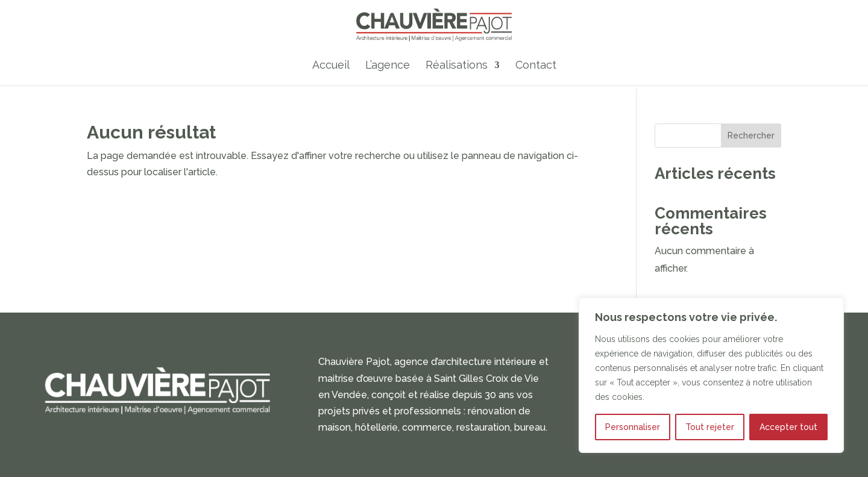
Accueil (331, 66)
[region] (711, 375)
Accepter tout (788, 427)
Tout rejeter (710, 427)
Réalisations (457, 66)
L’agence (388, 66)
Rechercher (751, 136)
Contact (536, 66)
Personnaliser (633, 427)
